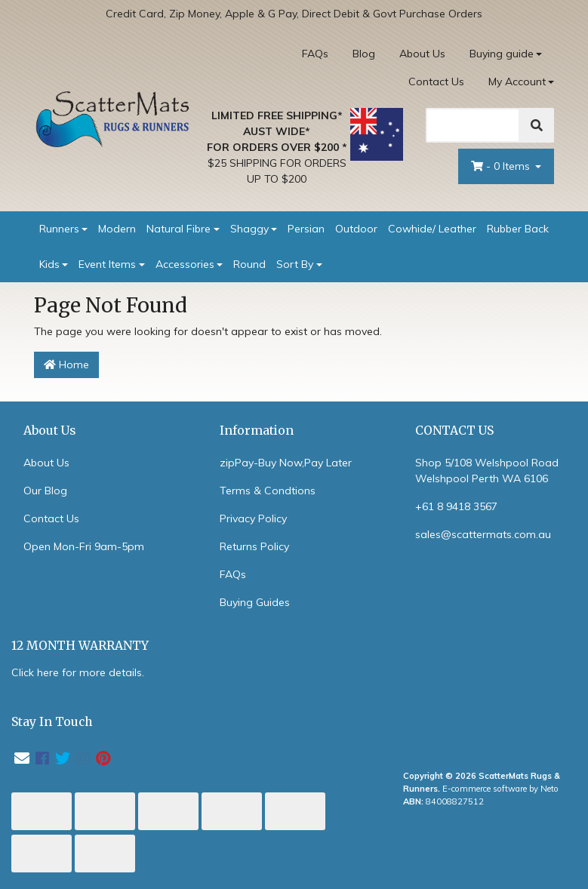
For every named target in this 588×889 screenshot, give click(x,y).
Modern (117, 229)
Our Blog (45, 491)
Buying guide (502, 54)
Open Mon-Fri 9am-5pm (84, 546)
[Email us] (22, 758)
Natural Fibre (179, 229)
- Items (502, 166)
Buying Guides (255, 602)
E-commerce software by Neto (500, 789)
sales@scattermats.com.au (483, 534)
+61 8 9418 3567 (456, 506)
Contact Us (436, 82)
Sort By (295, 264)
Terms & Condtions (268, 491)
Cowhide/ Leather (432, 229)
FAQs (315, 54)
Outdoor (356, 229)
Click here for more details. (78, 672)
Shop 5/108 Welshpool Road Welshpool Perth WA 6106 (487, 471)
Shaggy (249, 229)
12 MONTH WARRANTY (80, 646)
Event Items (107, 264)
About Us (422, 54)
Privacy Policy (253, 518)
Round (249, 264)
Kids (49, 264)
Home (66, 365)
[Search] (473, 125)
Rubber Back (518, 229)
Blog (364, 54)
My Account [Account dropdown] (517, 82)
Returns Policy (254, 546)
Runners (59, 229)
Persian (306, 229)
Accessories (185, 264)
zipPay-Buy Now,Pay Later (286, 463)
